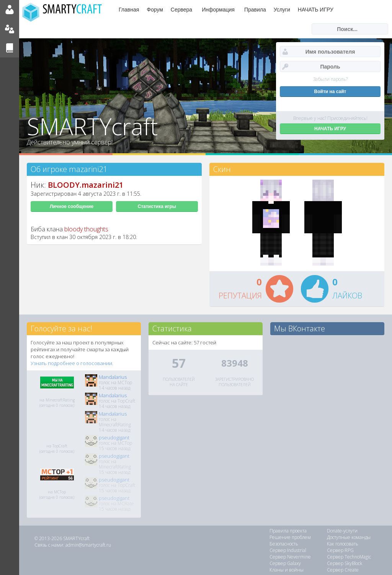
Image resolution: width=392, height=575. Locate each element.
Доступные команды (349, 537)
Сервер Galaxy (285, 563)
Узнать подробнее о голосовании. (72, 363)
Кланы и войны (287, 570)
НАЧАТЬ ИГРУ (316, 10)
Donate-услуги (342, 531)
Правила (255, 10)
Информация (218, 10)
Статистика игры (157, 206)
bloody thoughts (86, 229)
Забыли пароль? (330, 79)
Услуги (282, 10)
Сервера (181, 10)
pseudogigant (114, 437)
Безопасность (284, 544)
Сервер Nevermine (290, 557)
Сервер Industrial (288, 550)
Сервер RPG (340, 550)
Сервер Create (343, 570)
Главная (129, 10)
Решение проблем (290, 537)
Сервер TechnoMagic (349, 557)
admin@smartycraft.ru (88, 545)
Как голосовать (343, 544)
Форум (155, 10)
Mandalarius (113, 377)
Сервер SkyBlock (345, 563)
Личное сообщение (72, 206)
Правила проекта (288, 531)
